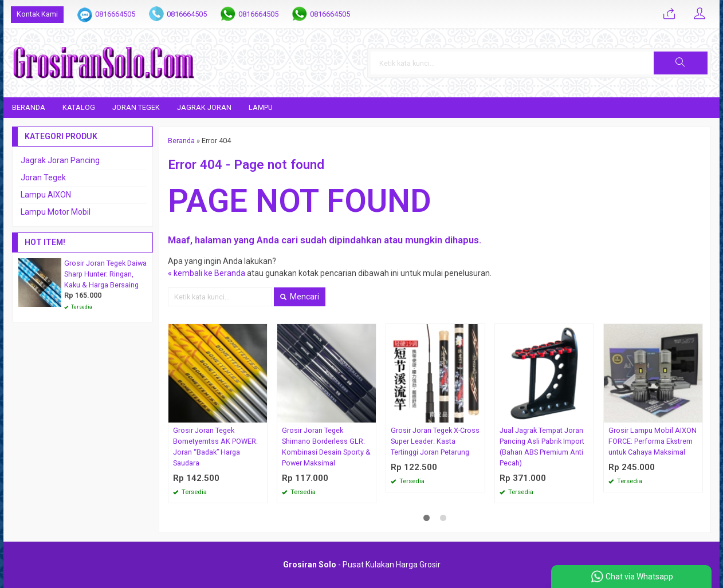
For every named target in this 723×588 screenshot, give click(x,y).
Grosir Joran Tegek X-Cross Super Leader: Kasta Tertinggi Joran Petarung (435, 441)
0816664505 (115, 14)
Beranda (29, 107)
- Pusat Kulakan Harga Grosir (362, 565)
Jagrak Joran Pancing (60, 160)
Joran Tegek (136, 107)
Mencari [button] (300, 297)
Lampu (261, 107)
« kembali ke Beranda (207, 273)
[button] (681, 63)
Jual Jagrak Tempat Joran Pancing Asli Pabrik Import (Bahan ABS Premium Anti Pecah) (542, 447)
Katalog (79, 107)
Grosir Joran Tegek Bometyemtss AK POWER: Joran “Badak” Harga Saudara (215, 447)
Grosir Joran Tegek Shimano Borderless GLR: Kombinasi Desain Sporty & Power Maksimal (326, 447)
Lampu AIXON (46, 195)
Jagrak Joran (204, 107)
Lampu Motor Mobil (56, 212)
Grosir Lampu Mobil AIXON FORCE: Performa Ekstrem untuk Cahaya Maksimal (653, 441)
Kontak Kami (37, 14)
